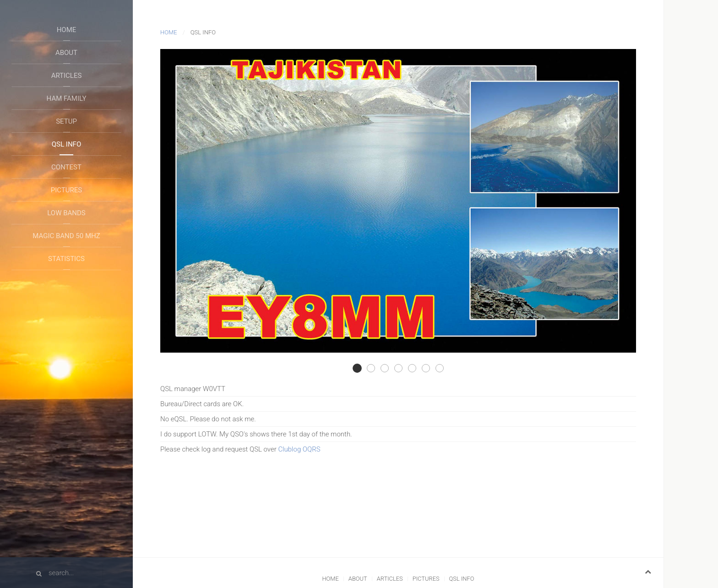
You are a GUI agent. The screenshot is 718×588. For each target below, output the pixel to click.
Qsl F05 (416, 369)
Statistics (66, 259)
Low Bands (66, 213)
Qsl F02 (389, 369)
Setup (66, 121)
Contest (66, 167)
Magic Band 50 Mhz (66, 236)
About (66, 53)
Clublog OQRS (299, 449)
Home (67, 30)
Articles (67, 76)
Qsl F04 (402, 369)
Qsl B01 (443, 369)
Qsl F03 (361, 369)
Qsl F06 (430, 369)
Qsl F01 (375, 369)
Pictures (66, 190)
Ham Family (67, 98)
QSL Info (66, 144)
